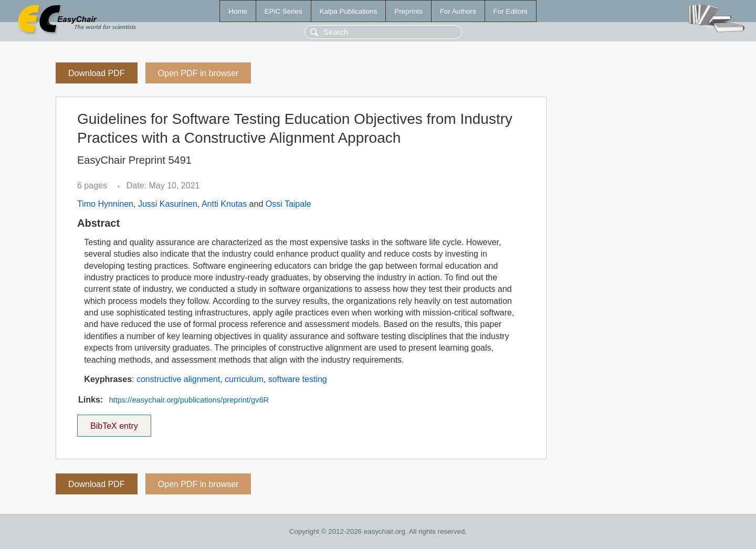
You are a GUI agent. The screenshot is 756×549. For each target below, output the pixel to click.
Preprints (408, 11)
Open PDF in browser (198, 73)
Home (238, 11)
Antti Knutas (224, 204)
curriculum (244, 379)
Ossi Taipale (288, 204)
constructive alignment (178, 379)
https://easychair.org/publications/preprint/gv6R (189, 400)
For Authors (458, 11)
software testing (298, 379)
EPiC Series (283, 11)
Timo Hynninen (105, 204)
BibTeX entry (114, 423)
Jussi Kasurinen (168, 204)
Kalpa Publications (349, 11)
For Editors (511, 11)
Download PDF (97, 73)
